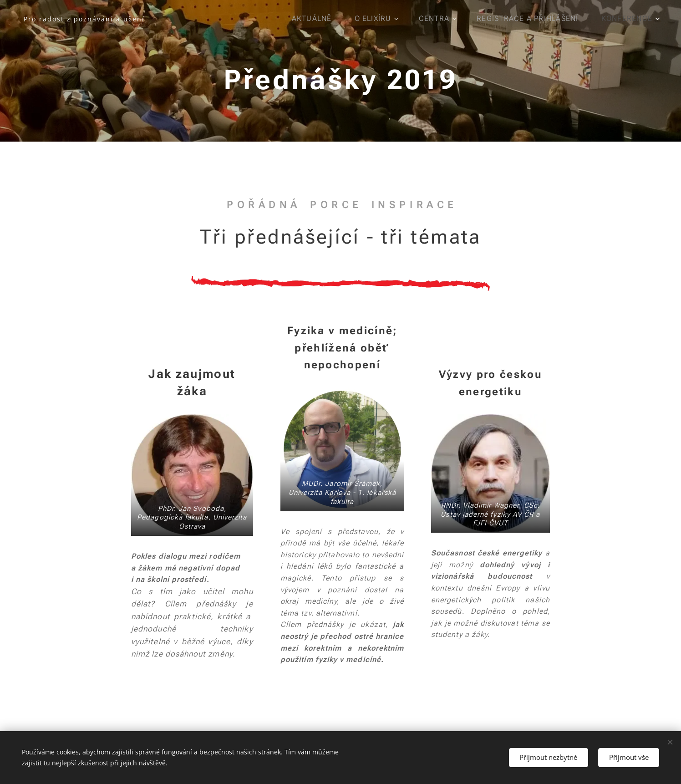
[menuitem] (315, 19)
